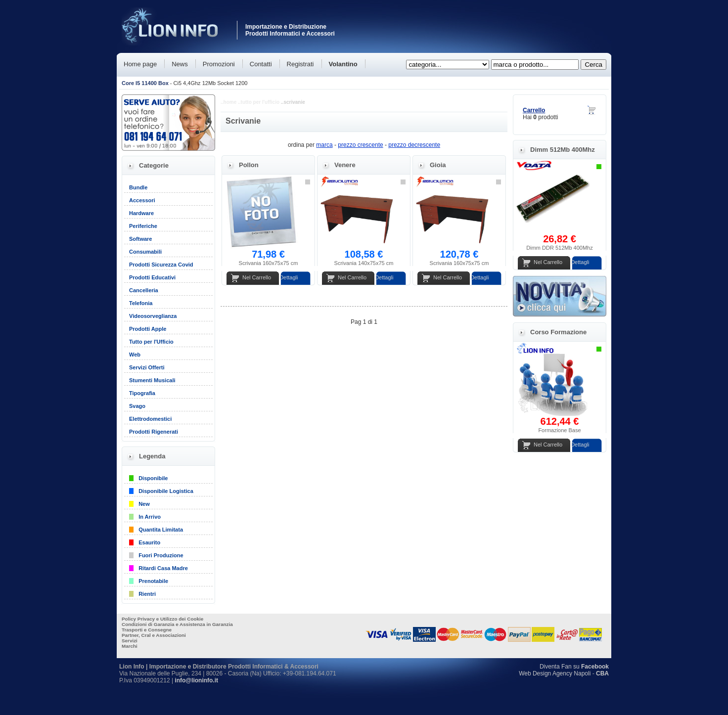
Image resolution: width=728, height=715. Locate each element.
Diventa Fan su (574, 667)
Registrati (300, 64)
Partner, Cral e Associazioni (154, 635)
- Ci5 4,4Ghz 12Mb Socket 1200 (184, 83)
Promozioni (219, 64)
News (180, 64)
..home (228, 102)
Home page (140, 64)
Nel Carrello (257, 277)
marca (324, 145)
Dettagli (289, 277)
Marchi (130, 646)
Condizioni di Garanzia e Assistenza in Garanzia (177, 624)
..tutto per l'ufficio (259, 102)
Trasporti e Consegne (147, 630)
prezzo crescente (360, 145)
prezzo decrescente (414, 145)
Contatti (261, 64)
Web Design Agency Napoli (555, 673)
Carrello (534, 110)
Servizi (130, 641)
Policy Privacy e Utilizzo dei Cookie (162, 619)
